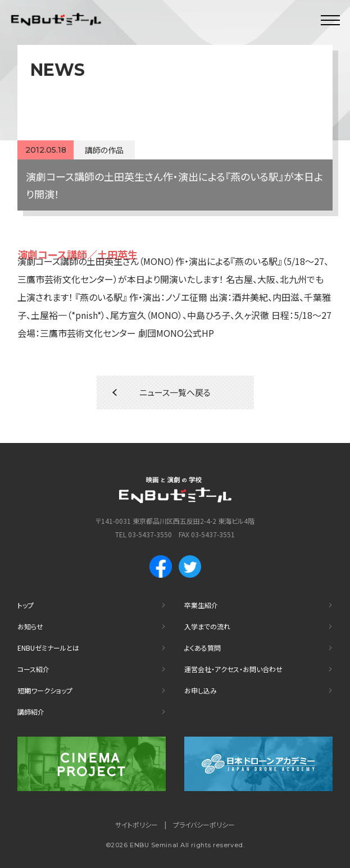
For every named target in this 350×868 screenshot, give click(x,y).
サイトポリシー (137, 824)
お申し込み (201, 690)
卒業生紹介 (201, 605)
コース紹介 (33, 669)
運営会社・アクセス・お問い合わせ (233, 669)
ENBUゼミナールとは (48, 648)
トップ (26, 605)
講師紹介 (31, 712)
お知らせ (30, 626)
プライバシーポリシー (204, 824)
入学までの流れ (207, 626)
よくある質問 (203, 648)
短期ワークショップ (45, 690)
